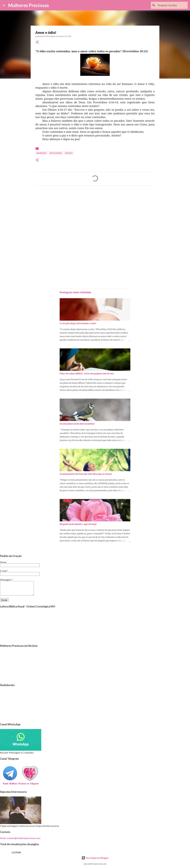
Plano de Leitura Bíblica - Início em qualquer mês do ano (87, 374)
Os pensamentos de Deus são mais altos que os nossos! (86, 474)
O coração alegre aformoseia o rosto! (78, 323)
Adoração (41, 153)
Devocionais (56, 153)
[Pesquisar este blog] (172, 5)
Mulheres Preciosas (29, 5)
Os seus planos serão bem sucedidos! (77, 424)
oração (69, 153)
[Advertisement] (95, 215)
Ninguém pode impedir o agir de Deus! (78, 524)
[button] (37, 42)
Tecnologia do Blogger (95, 858)
